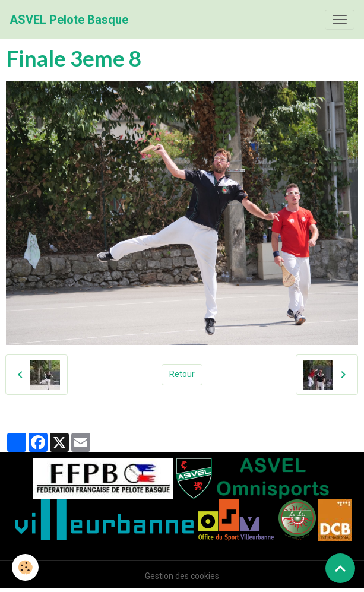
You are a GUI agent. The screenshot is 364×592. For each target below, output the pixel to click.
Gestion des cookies (182, 576)
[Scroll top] (340, 568)
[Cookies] (25, 567)
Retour (182, 374)
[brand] (69, 20)
